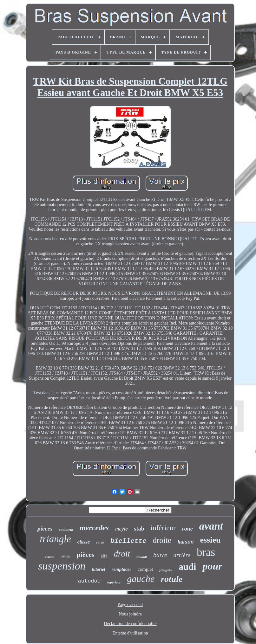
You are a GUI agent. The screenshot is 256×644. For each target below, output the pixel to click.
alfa (104, 556)
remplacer (121, 569)
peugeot (166, 569)
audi (188, 567)
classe (84, 542)
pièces (85, 554)
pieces (45, 528)
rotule (172, 579)
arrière (182, 555)
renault (142, 557)
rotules (50, 557)
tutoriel (99, 569)
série (100, 542)
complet (145, 569)
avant (211, 526)
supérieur (114, 582)
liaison (186, 542)
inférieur (163, 528)
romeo (65, 556)
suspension (62, 566)
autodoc (89, 581)
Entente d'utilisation (130, 633)
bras (206, 552)
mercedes (94, 528)
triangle (56, 539)
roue (187, 529)
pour (212, 566)
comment (66, 530)
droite (162, 540)
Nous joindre (130, 614)
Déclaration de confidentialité (130, 624)
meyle (121, 529)
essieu (210, 540)
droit (122, 554)
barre (160, 555)
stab (139, 529)
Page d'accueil (130, 605)
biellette (128, 541)
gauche (141, 579)
